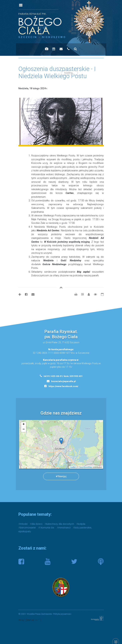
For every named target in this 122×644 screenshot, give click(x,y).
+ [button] (24, 425)
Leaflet (73, 467)
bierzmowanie (28, 528)
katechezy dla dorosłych (60, 524)
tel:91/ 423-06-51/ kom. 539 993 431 (61, 376)
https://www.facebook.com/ (61, 386)
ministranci (65, 528)
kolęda (82, 524)
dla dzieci (37, 524)
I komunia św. (47, 528)
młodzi (24, 524)
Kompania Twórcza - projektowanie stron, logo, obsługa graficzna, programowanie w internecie (97, 618)
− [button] (24, 429)
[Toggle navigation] (21, 5)
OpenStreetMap (86, 467)
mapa (62, 444)
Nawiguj (61, 476)
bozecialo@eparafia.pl (61, 381)
